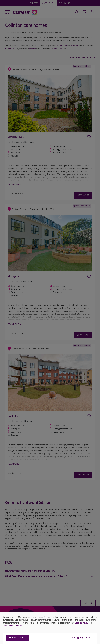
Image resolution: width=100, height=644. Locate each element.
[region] (50, 628)
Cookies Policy (81, 623)
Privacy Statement (13, 626)
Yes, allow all (17, 638)
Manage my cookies (82, 638)
